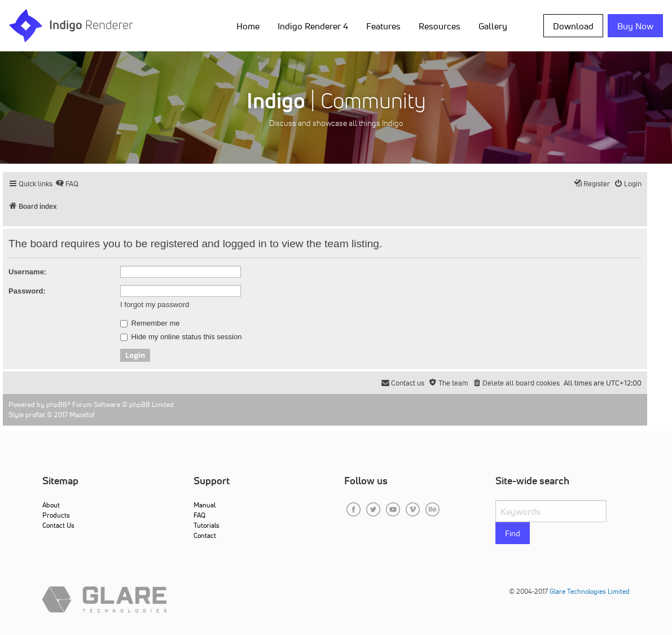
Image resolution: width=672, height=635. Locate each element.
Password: (27, 291)
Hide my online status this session (181, 337)
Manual (205, 505)
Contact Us (58, 525)
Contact (205, 535)
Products (56, 515)
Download (573, 26)
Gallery (493, 26)
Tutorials (207, 525)
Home (248, 26)
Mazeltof (82, 415)
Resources (440, 26)
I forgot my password (155, 305)
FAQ (199, 515)
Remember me (150, 323)
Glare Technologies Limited (590, 591)
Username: (27, 272)
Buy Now (635, 26)
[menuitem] (67, 184)
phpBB (57, 404)
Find (513, 533)
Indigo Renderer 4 (313, 26)
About (51, 505)
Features (383, 26)
